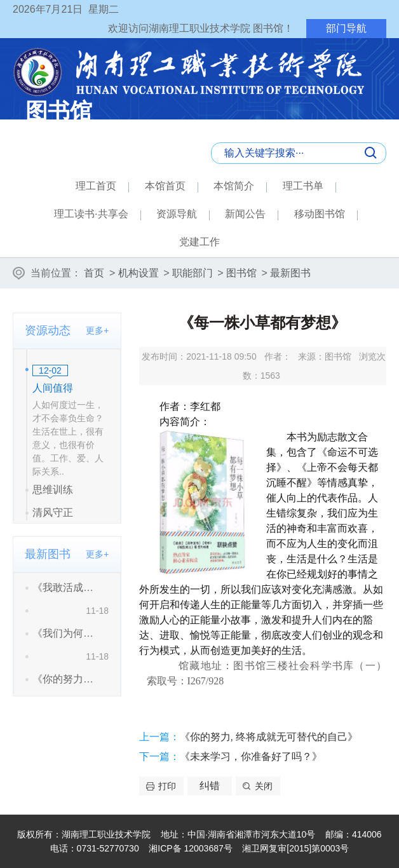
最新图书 (290, 273)
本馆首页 (165, 186)
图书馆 (241, 273)
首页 (94, 273)
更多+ (97, 330)
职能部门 (193, 273)
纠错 (210, 786)
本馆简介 (234, 186)
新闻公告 (245, 214)
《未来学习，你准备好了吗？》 (251, 756)
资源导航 (177, 214)
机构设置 (139, 273)
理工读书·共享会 (91, 214)
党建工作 (199, 242)
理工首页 (96, 186)
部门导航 (346, 28)
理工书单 (303, 186)
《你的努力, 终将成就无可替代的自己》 (269, 737)
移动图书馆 (320, 214)
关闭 (264, 786)
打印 (167, 786)
